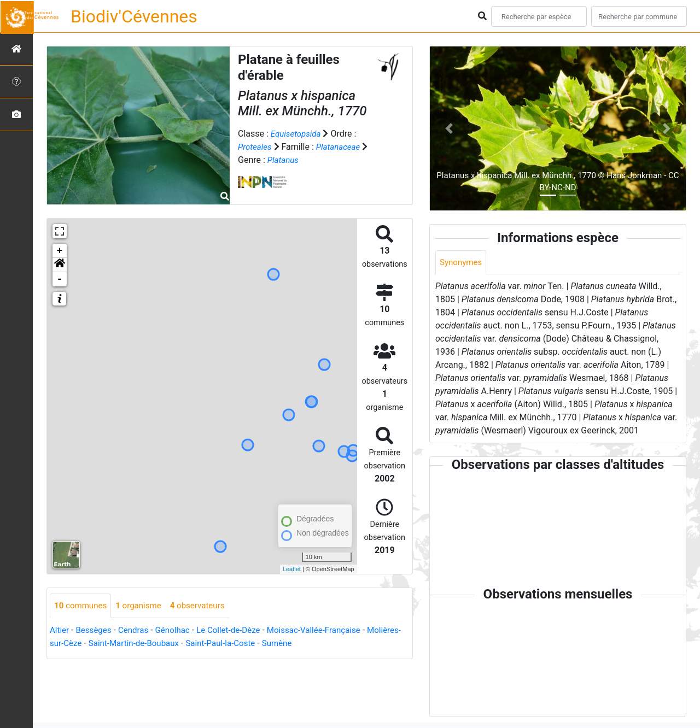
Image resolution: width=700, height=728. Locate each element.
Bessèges (96, 630)
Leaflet (292, 569)
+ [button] (60, 251)
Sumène (326, 644)
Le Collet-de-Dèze (238, 630)
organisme (143, 606)
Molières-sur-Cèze (85, 644)
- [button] (60, 279)
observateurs (205, 606)
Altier (60, 630)
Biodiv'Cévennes (134, 16)
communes (82, 606)
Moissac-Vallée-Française (328, 630)
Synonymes (462, 263)
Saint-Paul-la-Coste (266, 644)
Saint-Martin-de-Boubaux (174, 644)
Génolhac (179, 630)
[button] (60, 265)
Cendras (138, 630)
